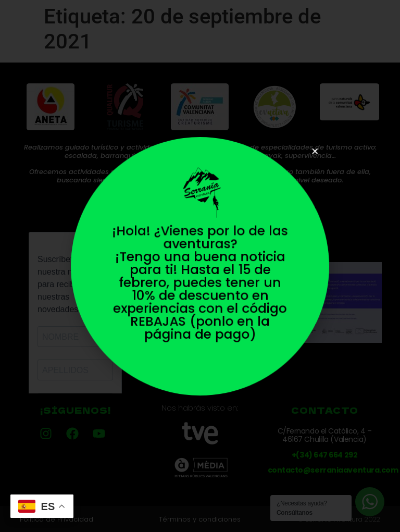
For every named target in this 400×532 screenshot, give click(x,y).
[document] (200, 266)
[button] (306, 159)
